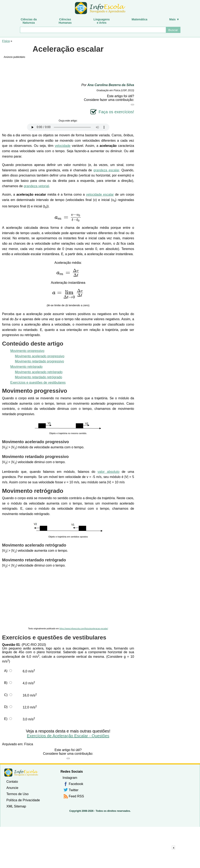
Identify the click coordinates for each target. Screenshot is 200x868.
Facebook (76, 784)
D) (6, 707)
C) (6, 695)
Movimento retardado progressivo (39, 361)
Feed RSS (76, 796)
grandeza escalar (106, 170)
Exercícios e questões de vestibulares (38, 383)
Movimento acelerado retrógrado (39, 372)
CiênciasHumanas (65, 21)
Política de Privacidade (23, 800)
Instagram (70, 778)
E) (6, 719)
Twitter (74, 790)
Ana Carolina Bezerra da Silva (111, 85)
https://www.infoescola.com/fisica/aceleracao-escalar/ (84, 629)
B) (6, 683)
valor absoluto (109, 472)
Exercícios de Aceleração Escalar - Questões (68, 736)
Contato (12, 782)
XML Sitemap (16, 806)
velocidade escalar (100, 195)
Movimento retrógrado (26, 367)
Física (6, 41)
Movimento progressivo (27, 351)
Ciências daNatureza (29, 21)
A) (6, 671)
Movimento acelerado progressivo (40, 356)
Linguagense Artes (102, 21)
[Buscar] (93, 30)
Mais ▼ (174, 19)
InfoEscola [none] (21, 773)
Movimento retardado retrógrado (38, 377)
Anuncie (12, 788)
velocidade (63, 146)
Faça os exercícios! (116, 112)
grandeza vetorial (36, 186)
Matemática (139, 19)
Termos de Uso (18, 794)
